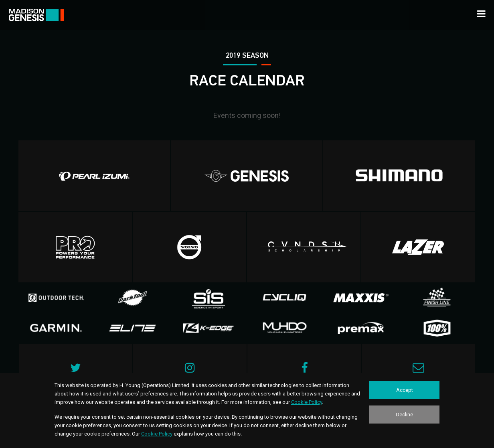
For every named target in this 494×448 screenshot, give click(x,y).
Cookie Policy (307, 402)
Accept (405, 390)
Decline (404, 415)
